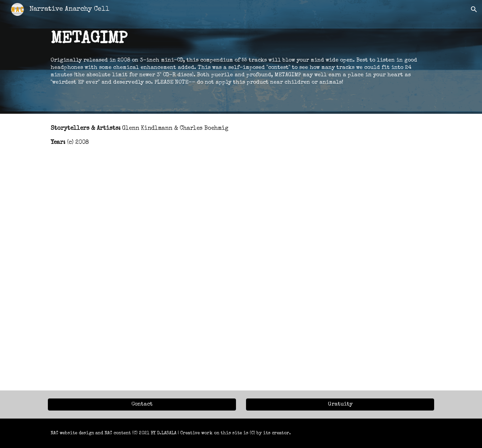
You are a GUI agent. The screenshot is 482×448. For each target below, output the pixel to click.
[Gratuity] (340, 405)
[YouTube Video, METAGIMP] (241, 274)
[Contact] (142, 405)
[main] (241, 57)
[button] (474, 9)
